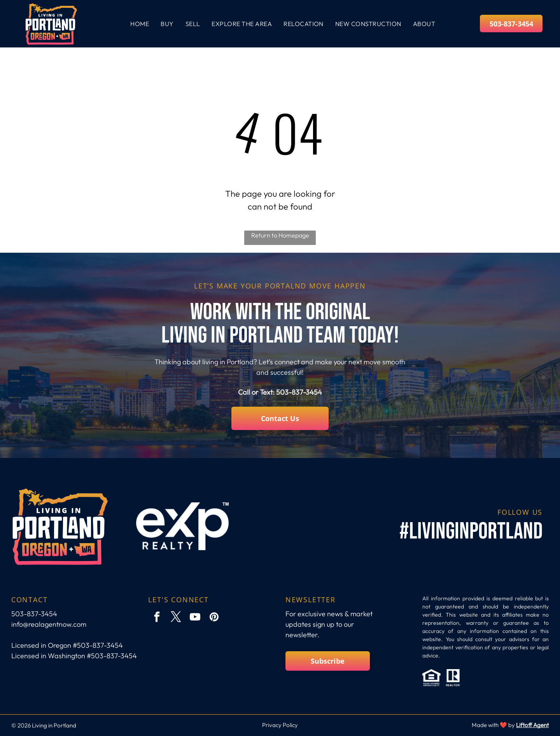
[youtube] (195, 618)
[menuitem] (140, 24)
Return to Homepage (280, 235)
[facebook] (157, 618)
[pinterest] (214, 618)
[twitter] (176, 618)
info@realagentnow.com (49, 624)
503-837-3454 (299, 392)
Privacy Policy (280, 725)
